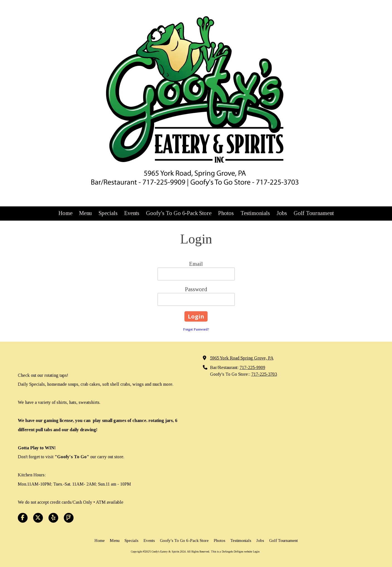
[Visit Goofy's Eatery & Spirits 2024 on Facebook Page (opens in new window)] (23, 518)
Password (196, 289)
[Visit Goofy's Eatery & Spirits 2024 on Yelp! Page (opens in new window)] (53, 518)
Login (256, 552)
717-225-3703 (264, 374)
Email (196, 264)
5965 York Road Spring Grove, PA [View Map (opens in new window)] (242, 358)
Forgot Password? (196, 329)
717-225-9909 (252, 368)
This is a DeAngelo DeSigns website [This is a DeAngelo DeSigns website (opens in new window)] (232, 552)
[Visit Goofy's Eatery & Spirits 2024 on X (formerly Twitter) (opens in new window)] (38, 518)
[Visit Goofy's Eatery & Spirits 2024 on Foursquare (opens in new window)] (69, 518)
